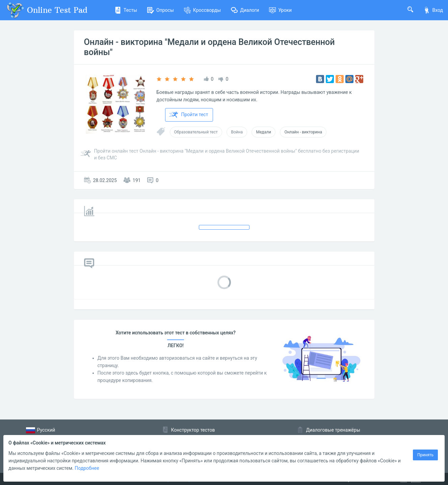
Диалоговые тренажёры (333, 430)
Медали (263, 132)
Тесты (126, 10)
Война (237, 132)
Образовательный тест (196, 132)
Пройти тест (189, 115)
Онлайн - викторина (303, 132)
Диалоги (245, 10)
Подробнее (87, 468)
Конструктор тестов (193, 430)
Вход (433, 10)
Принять (425, 455)
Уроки (280, 10)
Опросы (161, 10)
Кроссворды (202, 10)
